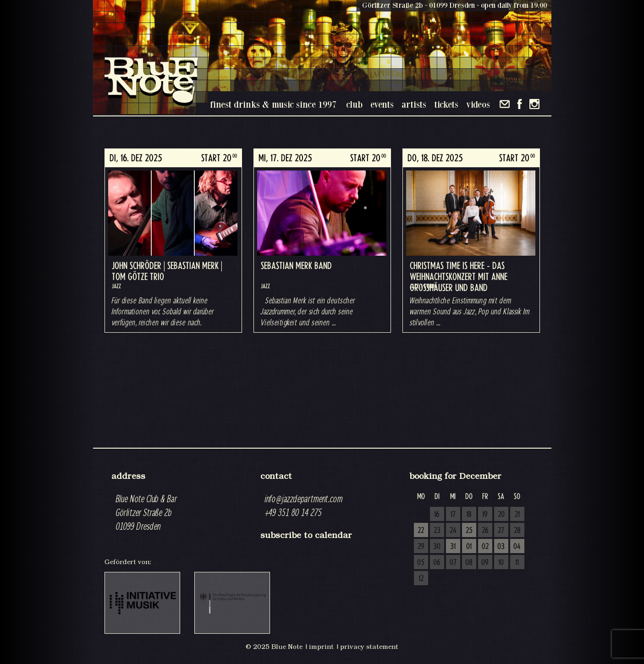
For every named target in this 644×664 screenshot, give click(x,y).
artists (414, 104)
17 (453, 515)
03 (501, 547)
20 (501, 515)
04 (517, 547)
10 (501, 563)
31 (453, 547)
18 (469, 515)
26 (485, 531)
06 (437, 563)
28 (517, 531)
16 (437, 515)
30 (437, 547)
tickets (446, 104)
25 (469, 531)
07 (453, 563)
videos (478, 104)
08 (469, 563)
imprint (321, 647)
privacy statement (369, 647)
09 (485, 563)
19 (485, 515)
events (382, 104)
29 (421, 547)
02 (485, 547)
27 (501, 531)
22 (421, 531)
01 (469, 547)
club (354, 104)
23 (437, 531)
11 (517, 563)
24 (453, 531)
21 (517, 515)
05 (421, 563)
